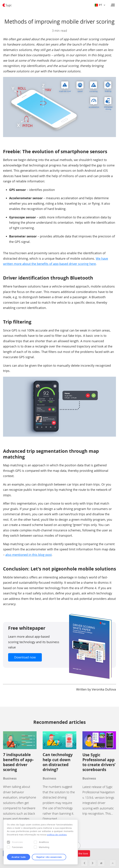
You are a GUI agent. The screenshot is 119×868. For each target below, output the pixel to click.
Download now (25, 657)
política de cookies (57, 835)
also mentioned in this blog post (29, 555)
